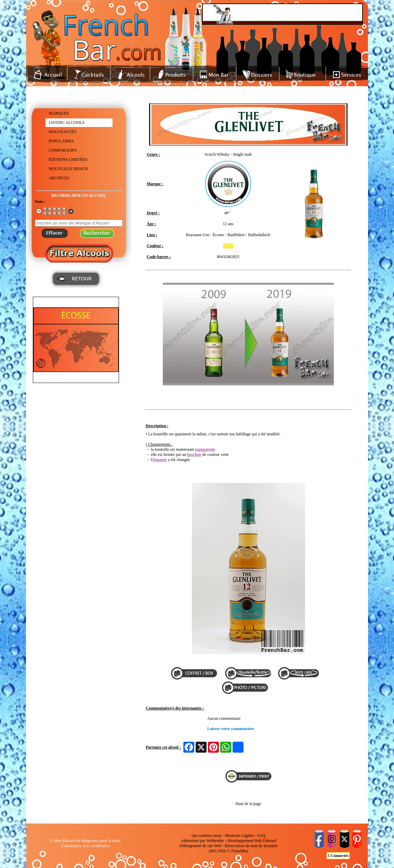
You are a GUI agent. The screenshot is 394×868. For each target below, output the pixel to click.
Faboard (269, 841)
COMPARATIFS (63, 150)
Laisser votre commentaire (231, 729)
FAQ (261, 835)
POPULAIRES (61, 141)
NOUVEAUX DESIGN (69, 169)
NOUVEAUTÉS (63, 132)
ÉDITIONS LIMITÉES (68, 159)
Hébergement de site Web (200, 846)
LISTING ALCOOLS (67, 123)
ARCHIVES (59, 178)
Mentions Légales (239, 835)
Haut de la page (248, 804)
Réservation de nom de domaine (251, 846)
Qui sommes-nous (206, 835)
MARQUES (59, 113)
